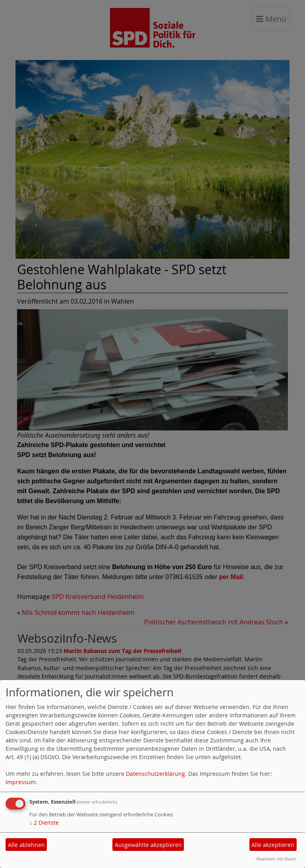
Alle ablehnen (26, 845)
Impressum (21, 782)
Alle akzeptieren (273, 845)
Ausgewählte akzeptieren (148, 845)
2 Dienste (44, 822)
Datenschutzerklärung (155, 774)
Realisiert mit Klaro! (276, 859)
